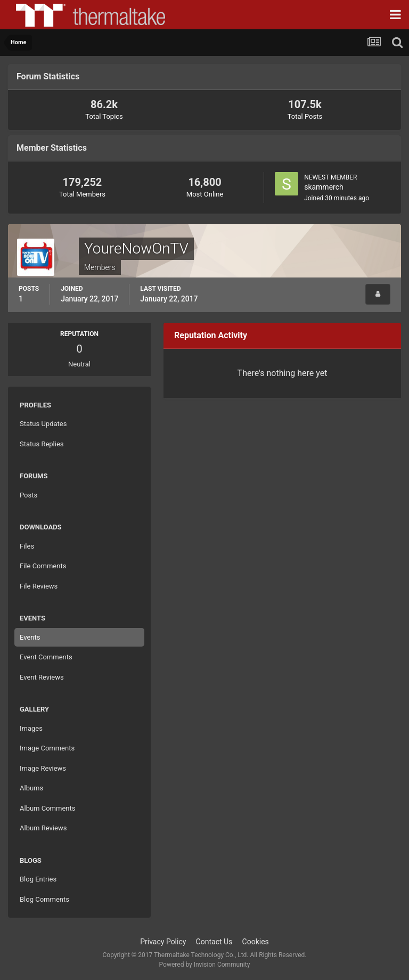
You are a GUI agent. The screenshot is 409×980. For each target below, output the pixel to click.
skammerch (324, 187)
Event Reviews (42, 677)
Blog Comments (44, 899)
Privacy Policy (163, 942)
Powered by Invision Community (205, 965)
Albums (31, 788)
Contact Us (214, 942)
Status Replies (42, 444)
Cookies (256, 942)
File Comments (43, 566)
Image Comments (47, 748)
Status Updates (43, 424)
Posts (28, 495)
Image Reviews (43, 768)
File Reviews (39, 586)
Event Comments (46, 657)
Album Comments (47, 808)
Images (31, 728)
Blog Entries (38, 879)
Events (30, 637)
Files (27, 546)
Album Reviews (43, 828)
